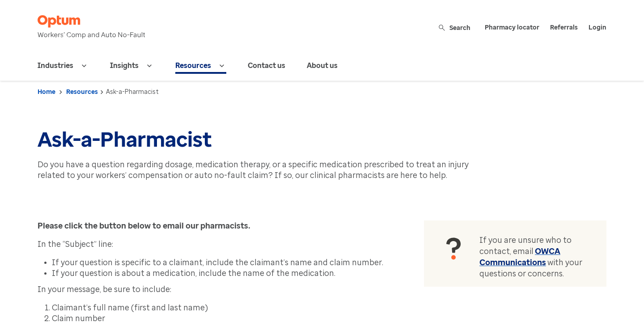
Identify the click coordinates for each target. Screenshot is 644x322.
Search (455, 28)
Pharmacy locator (512, 28)
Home (47, 92)
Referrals (564, 28)
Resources (82, 92)
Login (597, 28)
